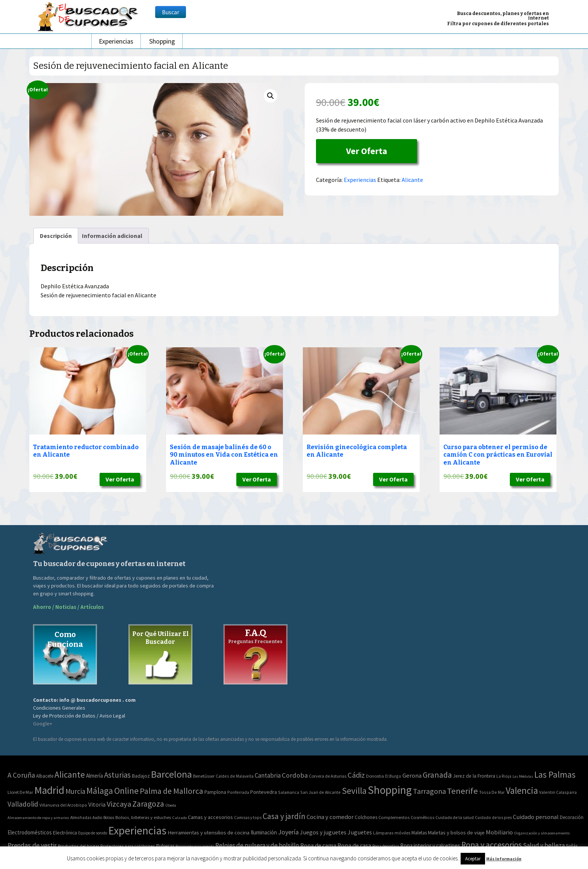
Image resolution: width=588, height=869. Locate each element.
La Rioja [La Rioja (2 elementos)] (504, 776)
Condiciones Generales (59, 708)
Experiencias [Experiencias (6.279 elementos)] (137, 830)
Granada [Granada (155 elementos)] (437, 775)
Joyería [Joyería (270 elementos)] (288, 832)
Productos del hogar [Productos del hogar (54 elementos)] (79, 846)
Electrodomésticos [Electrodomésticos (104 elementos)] (30, 832)
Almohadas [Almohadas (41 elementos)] (81, 818)
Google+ (43, 724)
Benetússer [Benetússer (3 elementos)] (204, 776)
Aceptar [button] (473, 859)
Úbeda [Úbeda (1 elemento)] (171, 805)
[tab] (56, 236)
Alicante (412, 180)
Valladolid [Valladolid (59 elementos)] (23, 804)
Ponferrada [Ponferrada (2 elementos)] (238, 792)
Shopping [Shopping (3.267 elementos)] (390, 790)
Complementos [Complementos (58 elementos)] (394, 817)
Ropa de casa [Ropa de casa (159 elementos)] (354, 845)
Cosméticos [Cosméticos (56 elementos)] (422, 817)
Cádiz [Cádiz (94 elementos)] (356, 775)
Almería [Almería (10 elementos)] (94, 776)
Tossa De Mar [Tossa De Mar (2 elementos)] (492, 792)
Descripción (56, 236)
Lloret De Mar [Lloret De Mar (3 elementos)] (20, 792)
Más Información (504, 859)
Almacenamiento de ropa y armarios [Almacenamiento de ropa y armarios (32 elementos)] (38, 818)
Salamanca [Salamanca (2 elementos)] (289, 792)
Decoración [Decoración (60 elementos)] (572, 817)
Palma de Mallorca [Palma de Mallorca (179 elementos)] (172, 791)
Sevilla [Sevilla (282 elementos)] (354, 791)
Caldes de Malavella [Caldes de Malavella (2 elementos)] (235, 776)
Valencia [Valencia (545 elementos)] (522, 791)
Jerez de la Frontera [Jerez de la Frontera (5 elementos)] (474, 776)
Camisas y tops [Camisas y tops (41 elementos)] (248, 818)
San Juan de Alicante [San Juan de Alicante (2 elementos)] (320, 792)
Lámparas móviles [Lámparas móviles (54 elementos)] (392, 833)
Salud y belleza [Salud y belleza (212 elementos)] (544, 845)
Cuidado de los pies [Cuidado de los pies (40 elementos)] (493, 818)
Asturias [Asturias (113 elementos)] (117, 775)
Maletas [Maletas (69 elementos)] (419, 833)
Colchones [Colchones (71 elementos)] (366, 817)
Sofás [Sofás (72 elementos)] (572, 846)
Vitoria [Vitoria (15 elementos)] (97, 804)
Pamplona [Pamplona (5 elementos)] (215, 792)
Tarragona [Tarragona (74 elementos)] (429, 791)
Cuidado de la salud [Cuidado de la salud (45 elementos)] (455, 817)
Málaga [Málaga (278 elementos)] (100, 791)
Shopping (162, 41)
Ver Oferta (367, 151)
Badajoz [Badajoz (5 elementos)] (141, 776)
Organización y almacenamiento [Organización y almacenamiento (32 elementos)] (542, 833)
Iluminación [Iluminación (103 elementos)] (264, 832)
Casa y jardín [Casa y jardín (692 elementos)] (284, 816)
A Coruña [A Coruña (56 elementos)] (21, 775)
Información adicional (112, 236)
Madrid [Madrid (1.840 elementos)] (49, 790)
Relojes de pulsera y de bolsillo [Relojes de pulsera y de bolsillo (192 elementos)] (257, 845)
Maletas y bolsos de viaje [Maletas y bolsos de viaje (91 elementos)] (456, 833)
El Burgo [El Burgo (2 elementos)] (393, 776)
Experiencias (116, 41)
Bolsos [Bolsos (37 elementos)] (109, 818)
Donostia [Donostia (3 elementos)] (375, 776)
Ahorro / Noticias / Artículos (68, 607)
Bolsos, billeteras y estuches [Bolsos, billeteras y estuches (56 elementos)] (143, 817)
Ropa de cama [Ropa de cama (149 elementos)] (318, 845)
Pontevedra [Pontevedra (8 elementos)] (264, 792)
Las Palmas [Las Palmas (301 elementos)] (555, 774)
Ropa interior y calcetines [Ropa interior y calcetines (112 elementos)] (430, 846)
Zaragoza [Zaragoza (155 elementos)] (148, 804)
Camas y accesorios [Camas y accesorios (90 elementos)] (210, 817)
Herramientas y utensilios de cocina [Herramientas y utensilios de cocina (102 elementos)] (209, 832)
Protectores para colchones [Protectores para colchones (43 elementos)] (128, 846)
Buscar (171, 12)
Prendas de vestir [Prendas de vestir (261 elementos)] (32, 845)
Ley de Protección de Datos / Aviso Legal (79, 716)
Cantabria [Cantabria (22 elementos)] (268, 775)
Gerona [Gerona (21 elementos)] (412, 776)
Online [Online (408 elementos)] (126, 791)
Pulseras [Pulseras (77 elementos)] (165, 846)
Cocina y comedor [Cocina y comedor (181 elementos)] (330, 817)
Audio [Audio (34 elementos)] (97, 818)
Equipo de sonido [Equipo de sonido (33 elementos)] (93, 833)
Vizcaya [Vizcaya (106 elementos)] (119, 804)
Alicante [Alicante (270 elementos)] (70, 774)
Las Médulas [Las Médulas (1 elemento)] (523, 776)
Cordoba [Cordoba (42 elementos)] (295, 775)
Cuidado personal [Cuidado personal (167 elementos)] (536, 817)
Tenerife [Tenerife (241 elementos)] (463, 791)
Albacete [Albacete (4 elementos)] (45, 776)
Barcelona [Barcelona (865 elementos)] (172, 774)
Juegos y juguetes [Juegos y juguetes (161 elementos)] (323, 832)
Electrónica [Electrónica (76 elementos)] (65, 833)
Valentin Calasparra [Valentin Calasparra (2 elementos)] (558, 792)
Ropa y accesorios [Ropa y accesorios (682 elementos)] (492, 845)
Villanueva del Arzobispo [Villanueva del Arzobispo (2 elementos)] (63, 805)
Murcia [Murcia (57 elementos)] (75, 791)
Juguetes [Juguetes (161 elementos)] (360, 832)
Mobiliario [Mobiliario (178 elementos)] (499, 832)
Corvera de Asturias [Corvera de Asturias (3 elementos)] (328, 776)
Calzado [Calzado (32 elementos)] (179, 818)
